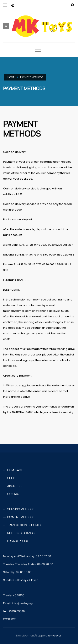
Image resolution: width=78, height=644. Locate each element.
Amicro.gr (55, 636)
